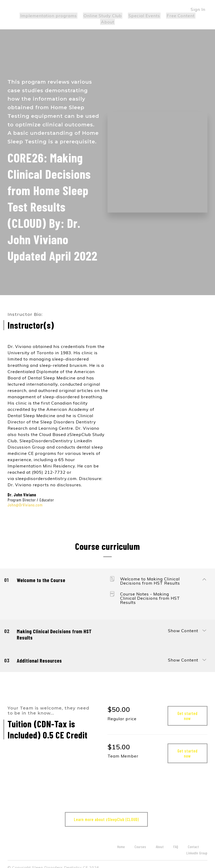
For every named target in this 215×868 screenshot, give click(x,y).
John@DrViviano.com (25, 498)
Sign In (198, 9)
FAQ (176, 840)
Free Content (170, 16)
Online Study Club (94, 16)
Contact (193, 840)
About (196, 16)
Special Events (134, 16)
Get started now (187, 710)
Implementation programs (41, 16)
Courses (140, 840)
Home (121, 840)
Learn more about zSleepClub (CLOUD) (106, 813)
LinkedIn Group (197, 847)
